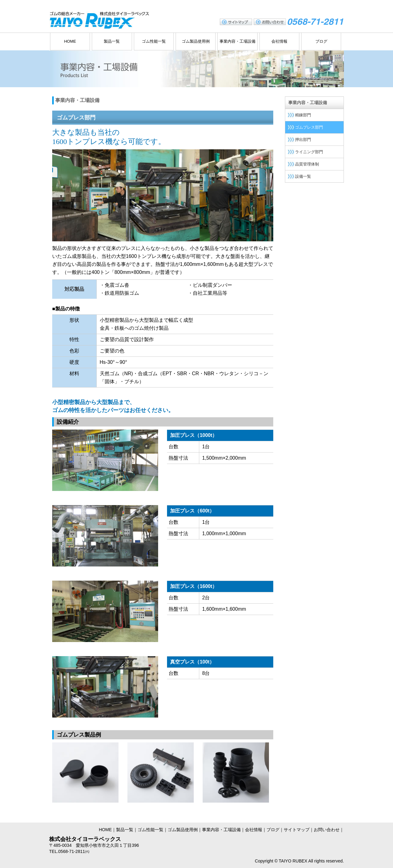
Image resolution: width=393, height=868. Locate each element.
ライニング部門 (309, 152)
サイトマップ (297, 830)
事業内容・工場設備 (237, 41)
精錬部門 (303, 115)
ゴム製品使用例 (196, 41)
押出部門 (303, 140)
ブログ (321, 41)
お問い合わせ (327, 830)
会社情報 (279, 41)
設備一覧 (303, 176)
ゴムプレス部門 (309, 127)
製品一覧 (112, 41)
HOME (70, 41)
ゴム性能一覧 (154, 41)
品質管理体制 (307, 164)
